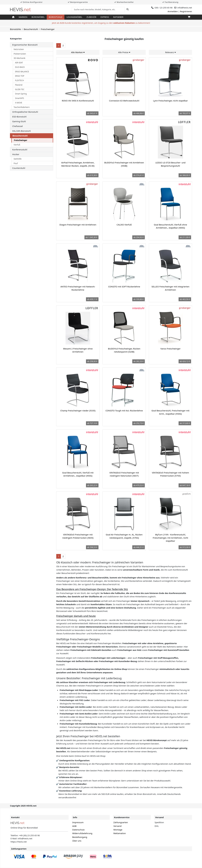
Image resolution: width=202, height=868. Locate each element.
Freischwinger (21, 140)
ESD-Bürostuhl (19, 117)
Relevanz (170, 52)
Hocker (16, 154)
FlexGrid (19, 85)
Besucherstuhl (20, 136)
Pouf (16, 163)
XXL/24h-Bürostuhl (21, 131)
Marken (23, 17)
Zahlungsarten (121, 822)
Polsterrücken (20, 54)
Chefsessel (17, 126)
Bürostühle (56, 17)
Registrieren (186, 11)
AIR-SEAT (19, 63)
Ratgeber (118, 17)
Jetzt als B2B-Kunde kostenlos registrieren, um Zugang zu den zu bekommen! (101, 23)
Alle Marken (78, 52)
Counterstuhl (19, 168)
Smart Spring (21, 94)
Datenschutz (78, 830)
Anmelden (173, 11)
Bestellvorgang (80, 837)
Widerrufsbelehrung (82, 833)
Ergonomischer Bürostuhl (25, 45)
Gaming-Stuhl (19, 121)
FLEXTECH (19, 80)
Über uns (77, 841)
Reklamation (120, 833)
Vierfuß (17, 145)
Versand (117, 826)
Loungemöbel (74, 17)
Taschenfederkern (22, 107)
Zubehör (91, 17)
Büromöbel (38, 17)
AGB (74, 826)
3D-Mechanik (19, 58)
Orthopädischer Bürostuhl (25, 112)
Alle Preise (124, 52)
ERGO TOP (20, 76)
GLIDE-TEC (20, 89)
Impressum (78, 822)
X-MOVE (19, 103)
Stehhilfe (18, 159)
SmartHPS (19, 98)
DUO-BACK (20, 67)
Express (105, 17)
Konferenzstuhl (20, 150)
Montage (118, 830)
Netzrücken (19, 49)
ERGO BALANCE (22, 72)
